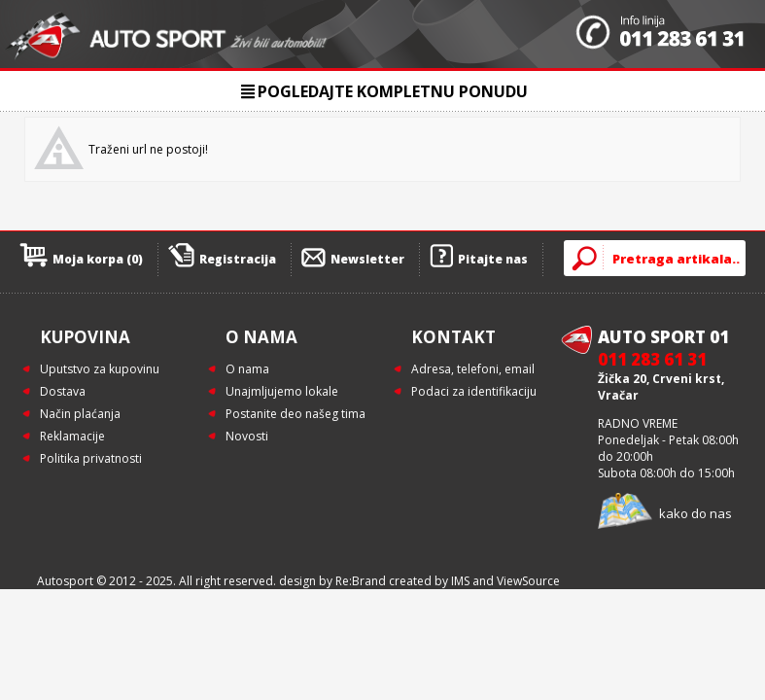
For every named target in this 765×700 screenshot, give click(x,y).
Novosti (247, 436)
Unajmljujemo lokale (282, 391)
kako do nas (695, 513)
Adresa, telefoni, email (473, 369)
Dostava (63, 391)
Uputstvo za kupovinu (100, 369)
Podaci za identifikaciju (474, 391)
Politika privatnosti (91, 458)
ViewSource (528, 581)
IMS (460, 581)
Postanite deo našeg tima (296, 414)
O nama (247, 369)
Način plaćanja (80, 414)
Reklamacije (72, 436)
